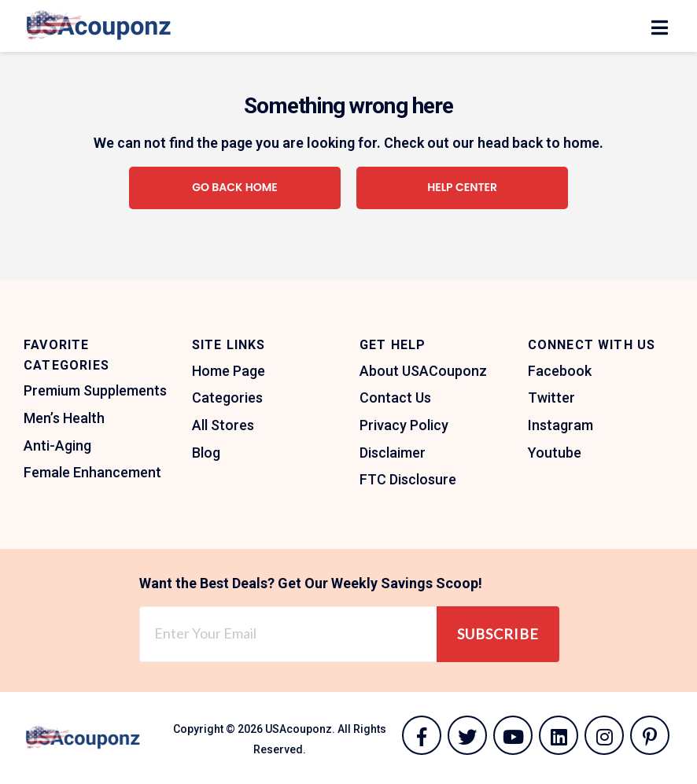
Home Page (229, 371)
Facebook (560, 371)
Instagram (561, 425)
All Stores (223, 425)
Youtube (555, 453)
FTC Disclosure (408, 479)
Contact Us (395, 398)
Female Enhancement (92, 472)
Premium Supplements (95, 390)
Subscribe (498, 634)
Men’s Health (64, 418)
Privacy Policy (404, 425)
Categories (227, 398)
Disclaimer (393, 453)
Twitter (551, 398)
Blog (206, 453)
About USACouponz (423, 371)
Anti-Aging (57, 445)
